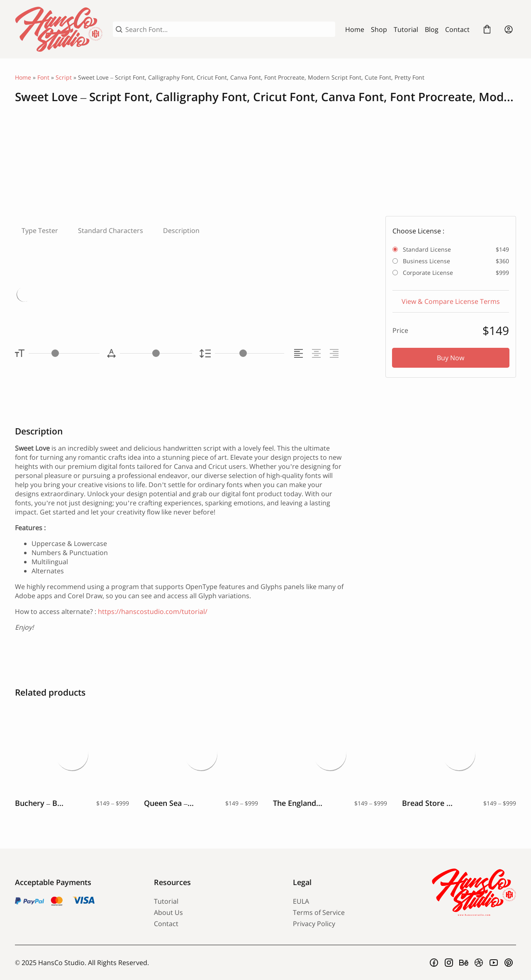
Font (43, 77)
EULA (301, 901)
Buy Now (451, 358)
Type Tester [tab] (40, 230)
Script (64, 77)
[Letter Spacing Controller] (156, 353)
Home (355, 29)
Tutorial (406, 29)
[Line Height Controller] (250, 353)
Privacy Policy (314, 924)
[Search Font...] (229, 29)
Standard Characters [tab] (111, 230)
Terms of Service (319, 912)
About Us (168, 912)
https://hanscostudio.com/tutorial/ (153, 611)
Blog (432, 29)
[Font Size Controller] (64, 353)
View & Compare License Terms (451, 301)
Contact (457, 29)
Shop (379, 29)
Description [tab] (181, 230)
